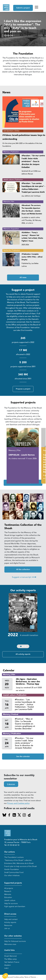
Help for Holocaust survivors (15, 941)
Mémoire (8, 894)
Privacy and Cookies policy (18, 803)
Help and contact (11, 919)
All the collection (23, 570)
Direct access (10, 914)
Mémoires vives (10, 944)
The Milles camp (10, 959)
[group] (23, 621)
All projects (9, 888)
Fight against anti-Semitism (15, 906)
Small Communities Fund (14, 872)
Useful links (9, 950)
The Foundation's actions (14, 857)
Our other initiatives (12, 875)
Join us (7, 928)
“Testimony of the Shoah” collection (18, 860)
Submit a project (23, 8)
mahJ (6, 968)
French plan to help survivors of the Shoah (21, 866)
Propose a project (23, 389)
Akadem (8, 965)
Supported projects (13, 883)
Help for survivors (11, 903)
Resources (8, 925)
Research (8, 891)
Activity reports (10, 922)
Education (8, 897)
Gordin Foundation (12, 869)
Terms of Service (30, 977)
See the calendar (23, 757)
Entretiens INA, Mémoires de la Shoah (19, 863)
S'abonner (11, 784)
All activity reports (23, 654)
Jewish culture (10, 900)
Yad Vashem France (12, 962)
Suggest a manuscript (24, 577)
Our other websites (13, 936)
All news (23, 278)
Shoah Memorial (10, 956)
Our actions (10, 852)
